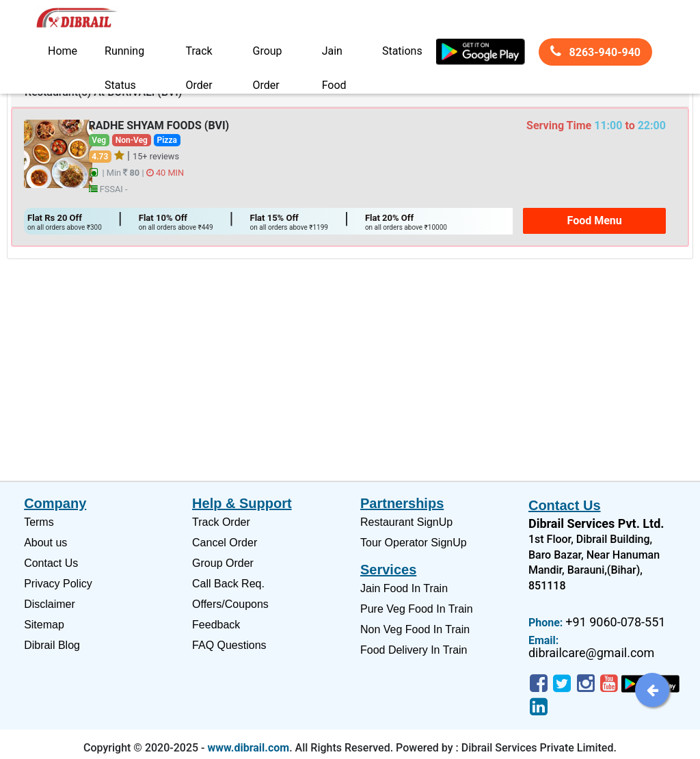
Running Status (124, 56)
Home (63, 51)
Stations (402, 51)
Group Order (268, 56)
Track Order (199, 56)
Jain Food (334, 56)
